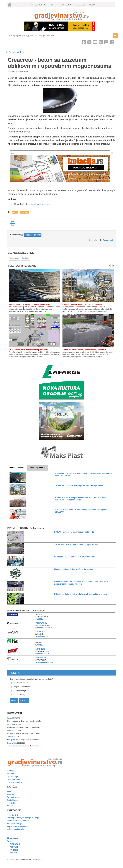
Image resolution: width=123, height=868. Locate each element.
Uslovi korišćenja (15, 782)
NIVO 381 (39, 614)
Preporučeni (108, 240)
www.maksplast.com (44, 662)
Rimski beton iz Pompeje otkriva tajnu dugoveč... (30, 304)
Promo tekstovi (14, 797)
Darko (10, 718)
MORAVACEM (41, 623)
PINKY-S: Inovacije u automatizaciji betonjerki (29, 350)
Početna (11, 52)
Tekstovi (22, 52)
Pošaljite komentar (33, 235)
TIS (37, 640)
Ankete (10, 806)
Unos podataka (14, 779)
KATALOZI (80, 5)
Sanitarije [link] (25, 258)
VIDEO (92, 5)
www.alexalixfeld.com (40, 204)
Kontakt (11, 774)
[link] (62, 16)
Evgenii (10, 724)
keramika (24, 212)
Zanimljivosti (13, 800)
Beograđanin (12, 743)
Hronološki (93, 240)
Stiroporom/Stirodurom (22, 687)
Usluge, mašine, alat (16, 829)
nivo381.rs (40, 619)
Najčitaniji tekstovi (37, 468)
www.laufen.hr (42, 636)
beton (15, 212)
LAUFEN (39, 632)
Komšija (11, 731)
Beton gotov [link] (14, 258)
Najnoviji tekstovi (17, 468)
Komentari (15, 713)
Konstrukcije (13, 815)
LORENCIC (40, 649)
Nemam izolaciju (19, 695)
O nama (10, 771)
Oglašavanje (12, 777)
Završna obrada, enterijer (18, 821)
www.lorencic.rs (42, 654)
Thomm (10, 737)
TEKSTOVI (66, 6)
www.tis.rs (40, 645)
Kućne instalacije (15, 824)
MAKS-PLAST (41, 658)
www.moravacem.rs (44, 628)
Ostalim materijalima (21, 691)
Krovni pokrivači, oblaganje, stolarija (23, 818)
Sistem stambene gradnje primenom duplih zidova (84, 350)
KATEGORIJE (38, 6)
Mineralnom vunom (20, 683)
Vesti (9, 791)
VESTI (53, 5)
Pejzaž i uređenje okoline (18, 826)
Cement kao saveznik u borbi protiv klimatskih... (83, 304)
